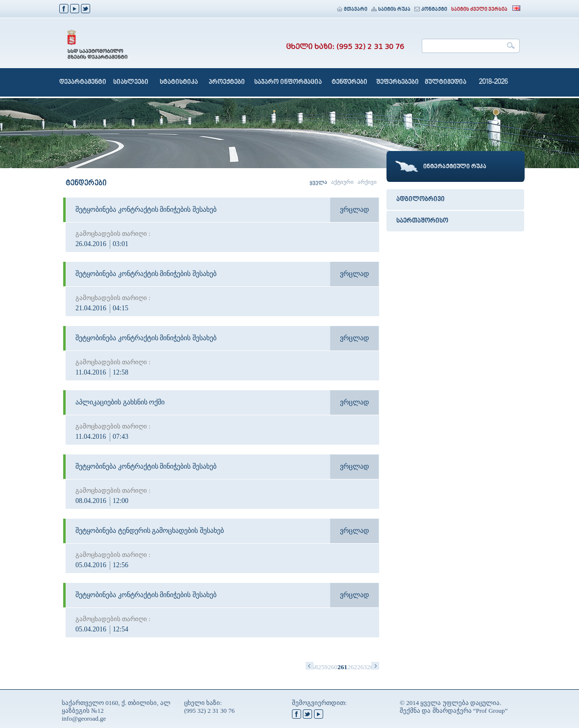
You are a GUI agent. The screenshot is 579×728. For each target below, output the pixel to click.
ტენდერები (350, 82)
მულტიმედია (446, 82)
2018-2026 (494, 82)
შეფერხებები (398, 82)
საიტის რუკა (391, 10)
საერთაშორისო (422, 221)
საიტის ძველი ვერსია (479, 10)
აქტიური (342, 182)
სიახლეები (131, 82)
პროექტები (227, 82)
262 (352, 667)
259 (323, 667)
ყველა (318, 182)
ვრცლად (354, 210)
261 (342, 667)
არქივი (367, 182)
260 (333, 667)
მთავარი (352, 10)
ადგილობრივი (421, 200)
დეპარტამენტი (83, 82)
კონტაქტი (431, 10)
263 (362, 667)
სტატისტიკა (179, 82)
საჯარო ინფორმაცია (288, 82)
